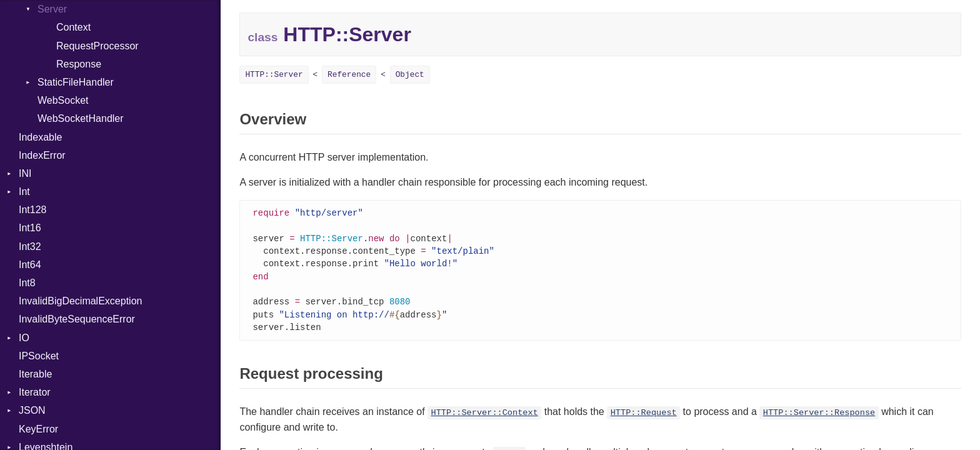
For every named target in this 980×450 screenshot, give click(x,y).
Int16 (30, 228)
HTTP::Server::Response (819, 419)
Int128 (32, 210)
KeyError (38, 429)
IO (24, 338)
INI (25, 173)
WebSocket (63, 100)
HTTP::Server (274, 75)
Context (73, 27)
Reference (349, 75)
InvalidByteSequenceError (77, 319)
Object (410, 75)
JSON (32, 410)
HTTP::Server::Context (485, 419)
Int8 (27, 283)
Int (24, 192)
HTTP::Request (644, 419)
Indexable (40, 137)
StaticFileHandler (76, 82)
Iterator (35, 392)
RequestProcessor (97, 46)
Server (52, 9)
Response (79, 64)
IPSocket (39, 356)
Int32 (30, 247)
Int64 (30, 265)
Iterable (35, 374)
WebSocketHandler (81, 118)
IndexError (42, 155)
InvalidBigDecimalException (80, 301)
